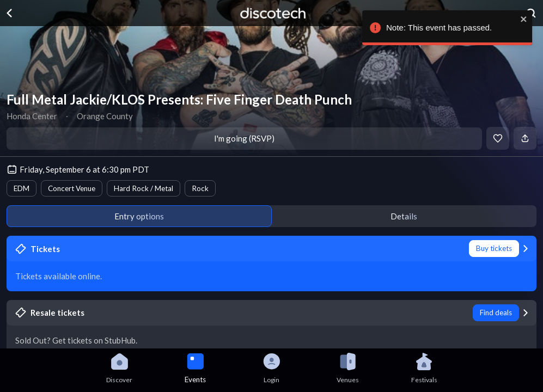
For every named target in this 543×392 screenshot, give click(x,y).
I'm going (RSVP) (244, 138)
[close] (528, 19)
